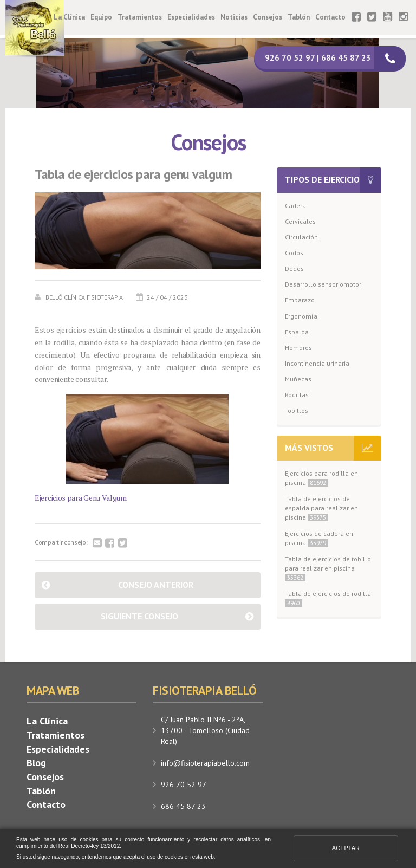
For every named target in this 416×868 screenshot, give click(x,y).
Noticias (234, 17)
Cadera (295, 206)
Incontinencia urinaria (317, 363)
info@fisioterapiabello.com (205, 763)
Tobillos (297, 410)
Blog (36, 763)
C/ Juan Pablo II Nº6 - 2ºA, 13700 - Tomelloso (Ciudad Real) (205, 730)
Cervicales (300, 221)
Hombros (298, 348)
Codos (294, 253)
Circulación (301, 237)
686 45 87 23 (183, 806)
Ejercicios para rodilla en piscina (321, 478)
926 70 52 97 (184, 785)
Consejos (268, 17)
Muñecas (298, 379)
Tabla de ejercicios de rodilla (328, 598)
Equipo (101, 17)
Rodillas (297, 395)
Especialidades (191, 17)
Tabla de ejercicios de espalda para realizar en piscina (321, 508)
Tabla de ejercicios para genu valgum (133, 174)
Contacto (330, 17)
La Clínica (69, 17)
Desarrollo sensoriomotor (323, 284)
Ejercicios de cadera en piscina (319, 538)
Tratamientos (140, 17)
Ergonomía (301, 316)
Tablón (299, 17)
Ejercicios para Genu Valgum (81, 498)
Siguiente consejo (139, 616)
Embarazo (300, 300)
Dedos (294, 268)
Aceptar (346, 848)
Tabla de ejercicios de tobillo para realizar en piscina (328, 568)
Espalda (297, 332)
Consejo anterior (156, 585)
